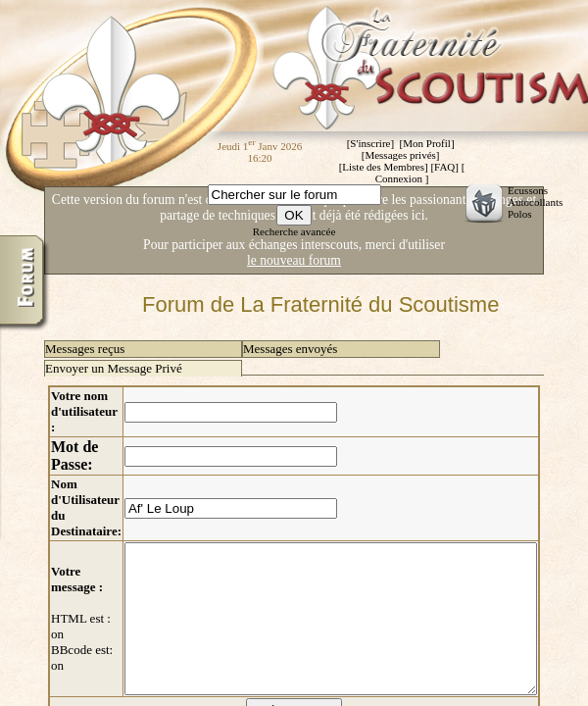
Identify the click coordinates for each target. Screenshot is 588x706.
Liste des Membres (383, 167)
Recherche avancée (294, 231)
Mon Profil (427, 143)
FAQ (444, 167)
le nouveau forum (294, 260)
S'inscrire (370, 143)
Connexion (399, 178)
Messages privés (400, 155)
